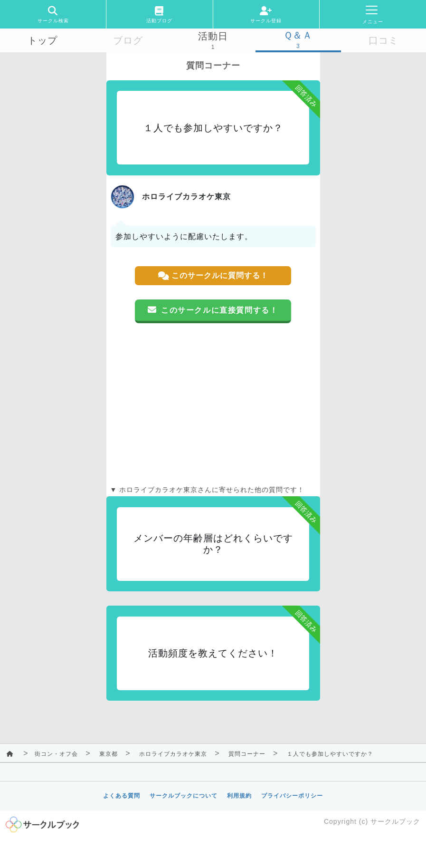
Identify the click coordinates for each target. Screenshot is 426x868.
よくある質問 (122, 796)
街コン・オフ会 (56, 754)
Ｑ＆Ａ (298, 35)
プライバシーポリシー (292, 796)
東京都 (109, 754)
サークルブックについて (184, 796)
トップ (43, 40)
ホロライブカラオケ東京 (173, 754)
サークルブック (395, 821)
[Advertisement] (213, 404)
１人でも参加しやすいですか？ (330, 754)
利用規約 (239, 796)
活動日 (213, 36)
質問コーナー (247, 754)
